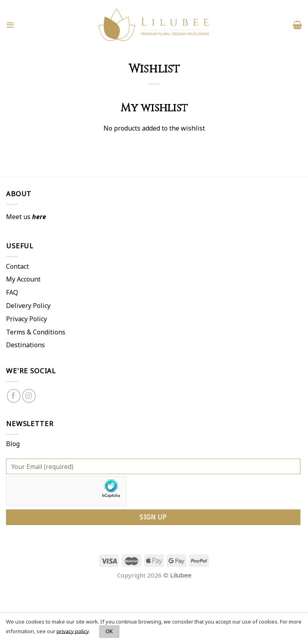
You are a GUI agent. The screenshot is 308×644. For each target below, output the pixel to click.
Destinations (25, 345)
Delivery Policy (28, 306)
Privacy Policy (26, 319)
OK (109, 631)
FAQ (12, 292)
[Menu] (10, 25)
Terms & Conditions (36, 332)
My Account (23, 279)
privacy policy (73, 631)
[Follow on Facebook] (14, 396)
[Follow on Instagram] (29, 396)
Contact (17, 266)
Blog (13, 444)
